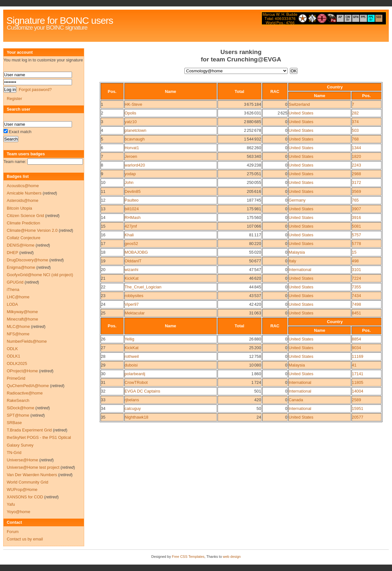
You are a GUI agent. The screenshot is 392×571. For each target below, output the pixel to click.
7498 (356, 304)
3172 (356, 182)
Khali (129, 235)
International (300, 270)
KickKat (132, 278)
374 (355, 122)
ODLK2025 (17, 363)
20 (103, 270)
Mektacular (135, 313)
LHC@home (18, 297)
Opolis (130, 113)
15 (103, 226)
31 (103, 382)
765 (355, 200)
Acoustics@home (23, 186)
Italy (292, 261)
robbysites (134, 296)
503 (355, 130)
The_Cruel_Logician (143, 287)
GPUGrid (15, 282)
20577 (358, 417)
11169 (358, 356)
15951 (358, 408)
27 (103, 348)
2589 (356, 400)
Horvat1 (132, 148)
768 (355, 139)
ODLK (12, 349)
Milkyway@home (22, 312)
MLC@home (18, 326)
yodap (130, 174)
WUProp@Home (22, 489)
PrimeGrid (16, 378)
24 (103, 304)
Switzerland (299, 104)
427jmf (131, 226)
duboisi (131, 365)
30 (103, 374)
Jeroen (131, 156)
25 (103, 313)
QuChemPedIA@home (28, 386)
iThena (13, 290)
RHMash (133, 218)
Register (14, 99)
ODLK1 (13, 356)
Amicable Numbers (24, 193)
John (129, 182)
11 (103, 191)
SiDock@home (21, 408)
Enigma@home (21, 267)
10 (103, 182)
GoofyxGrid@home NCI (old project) (40, 275)
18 (103, 252)
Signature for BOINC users (60, 20)
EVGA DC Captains (143, 391)
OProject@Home (22, 371)
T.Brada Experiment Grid (29, 430)
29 (103, 365)
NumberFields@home (27, 341)
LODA (12, 304)
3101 (356, 270)
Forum (13, 532)
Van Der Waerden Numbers (32, 475)
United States (301, 113)
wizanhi (132, 270)
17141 (358, 374)
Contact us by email (25, 539)
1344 (356, 148)
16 (103, 235)
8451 (356, 313)
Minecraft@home (22, 319)
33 (103, 400)
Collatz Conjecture (24, 238)
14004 (358, 391)
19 (103, 261)
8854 (356, 339)
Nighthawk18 (137, 417)
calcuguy (133, 408)
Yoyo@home (18, 512)
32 (103, 391)
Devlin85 (133, 191)
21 (103, 278)
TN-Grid (14, 453)
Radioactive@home (25, 393)
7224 (356, 278)
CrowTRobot (136, 382)
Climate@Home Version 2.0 (32, 230)
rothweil (132, 356)
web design (232, 557)
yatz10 (131, 122)
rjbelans (132, 400)
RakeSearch (18, 400)
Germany (297, 200)
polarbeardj (135, 374)
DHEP (12, 253)
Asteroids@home (22, 200)
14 (103, 218)
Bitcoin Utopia (19, 208)
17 (103, 244)
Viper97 (132, 304)
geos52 (131, 244)
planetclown (136, 130)
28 (103, 356)
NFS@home (18, 334)
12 (103, 200)
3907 (356, 209)
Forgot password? (35, 90)
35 (103, 417)
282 (355, 113)
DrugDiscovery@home (27, 260)
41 (354, 365)
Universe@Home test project (33, 467)
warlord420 (135, 165)
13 (103, 209)
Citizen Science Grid (25, 216)
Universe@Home (22, 460)
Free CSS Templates (188, 557)
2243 (356, 165)
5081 (356, 226)
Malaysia (297, 252)
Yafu (11, 504)
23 (103, 296)
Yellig (129, 339)
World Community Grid (27, 482)
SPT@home (18, 415)
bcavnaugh (135, 139)
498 (355, 261)
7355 (356, 287)
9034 (356, 348)
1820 (356, 156)
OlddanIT (133, 261)
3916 (356, 218)
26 (103, 339)
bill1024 (132, 209)
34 (103, 408)
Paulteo (132, 200)
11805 (358, 382)
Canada (296, 400)
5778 (356, 244)
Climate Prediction (23, 223)
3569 (356, 191)
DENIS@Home (21, 245)
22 (103, 287)
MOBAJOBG (136, 252)
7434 (356, 296)
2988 (356, 174)
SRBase (14, 423)
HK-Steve (134, 104)
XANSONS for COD (25, 497)
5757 (356, 235)
